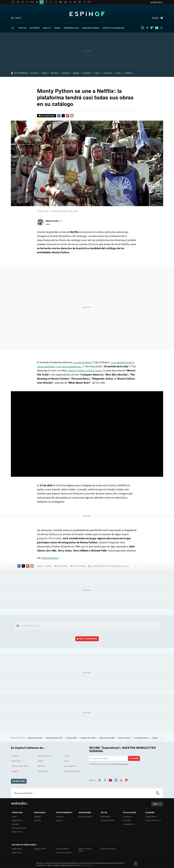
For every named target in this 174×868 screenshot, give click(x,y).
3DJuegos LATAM (40, 849)
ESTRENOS (35, 28)
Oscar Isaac (108, 73)
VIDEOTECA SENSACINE (114, 28)
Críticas (67, 756)
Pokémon (128, 73)
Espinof (87, 14)
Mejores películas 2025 (54, 738)
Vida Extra (38, 820)
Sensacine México (63, 849)
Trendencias (128, 817)
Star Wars (54, 73)
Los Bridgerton (70, 766)
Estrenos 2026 (72, 738)
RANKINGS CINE (71, 28)
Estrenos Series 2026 (88, 738)
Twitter (161, 28)
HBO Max (41, 766)
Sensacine (60, 817)
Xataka (14, 817)
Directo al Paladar (85, 817)
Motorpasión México (108, 849)
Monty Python (62, 566)
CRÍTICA (22, 28)
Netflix (40, 761)
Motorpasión (106, 817)
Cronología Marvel (142, 738)
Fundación (87, 73)
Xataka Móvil (16, 820)
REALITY (47, 28)
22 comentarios (48, 116)
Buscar (158, 793)
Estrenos (15, 756)
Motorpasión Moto (108, 820)
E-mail (72, 116)
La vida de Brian (79, 566)
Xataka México (17, 849)
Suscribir (134, 758)
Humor (49, 566)
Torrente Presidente (72, 771)
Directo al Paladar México (85, 850)
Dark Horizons (50, 558)
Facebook (147, 28)
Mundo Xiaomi (17, 832)
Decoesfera (127, 820)
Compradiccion (129, 824)
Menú (18, 18)
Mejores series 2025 (35, 738)
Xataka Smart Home (19, 828)
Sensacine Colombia (64, 853)
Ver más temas (19, 781)
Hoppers (15, 771)
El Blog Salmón (151, 817)
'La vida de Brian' (82, 362)
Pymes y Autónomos (153, 820)
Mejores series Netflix (107, 738)
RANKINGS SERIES (91, 28)
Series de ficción (45, 756)
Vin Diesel (65, 73)
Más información (87, 865)
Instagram (142, 28)
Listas (66, 761)
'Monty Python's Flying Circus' (85, 370)
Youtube (157, 28)
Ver (88, 639)
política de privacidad (120, 764)
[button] (54, 221)
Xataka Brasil (16, 853)
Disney (118, 73)
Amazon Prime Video (20, 766)
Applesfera (15, 824)
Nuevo (155, 18)
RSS (121, 780)
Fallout (44, 73)
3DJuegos (38, 817)
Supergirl (76, 73)
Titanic (97, 73)
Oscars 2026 (43, 771)
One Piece (34, 73)
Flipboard (152, 28)
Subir (155, 804)
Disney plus (16, 761)
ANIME (57, 28)
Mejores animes (125, 738)
